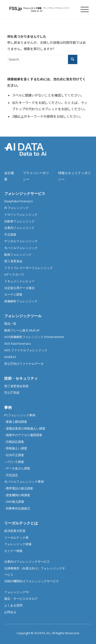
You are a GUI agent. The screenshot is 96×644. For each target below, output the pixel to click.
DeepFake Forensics (19, 201)
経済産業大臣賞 (15, 531)
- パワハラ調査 (14, 462)
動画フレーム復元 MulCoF (22, 330)
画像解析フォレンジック (21, 301)
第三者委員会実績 (16, 386)
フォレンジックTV (17, 592)
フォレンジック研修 (18, 544)
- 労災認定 (11, 475)
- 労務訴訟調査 (14, 442)
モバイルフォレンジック (21, 248)
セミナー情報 (13, 551)
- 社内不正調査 (14, 455)
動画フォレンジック (18, 255)
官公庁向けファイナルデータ (24, 364)
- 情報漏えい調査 (16, 448)
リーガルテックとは (21, 523)
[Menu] (82, 9)
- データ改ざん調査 (17, 468)
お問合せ (10, 612)
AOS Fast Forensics (18, 344)
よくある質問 (13, 605)
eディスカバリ (14, 274)
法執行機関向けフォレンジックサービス (32, 581)
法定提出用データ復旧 (19, 288)
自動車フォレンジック (19, 221)
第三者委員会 (13, 261)
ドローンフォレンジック (21, 214)
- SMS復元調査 (14, 502)
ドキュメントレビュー (19, 281)
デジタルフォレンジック (21, 241)
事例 (8, 407)
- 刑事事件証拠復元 (17, 508)
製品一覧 (10, 324)
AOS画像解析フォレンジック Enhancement (34, 337)
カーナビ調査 (13, 294)
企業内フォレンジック (19, 228)
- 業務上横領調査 (16, 422)
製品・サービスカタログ (21, 599)
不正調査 (10, 234)
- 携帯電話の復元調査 (19, 488)
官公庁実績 (12, 393)
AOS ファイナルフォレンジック (26, 350)
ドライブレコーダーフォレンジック (28, 268)
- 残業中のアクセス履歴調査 (23, 435)
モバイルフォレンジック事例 (24, 482)
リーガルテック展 (16, 537)
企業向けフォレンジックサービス (27, 561)
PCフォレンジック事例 (20, 415)
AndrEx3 (10, 357)
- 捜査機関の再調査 (17, 495)
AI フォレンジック (16, 208)
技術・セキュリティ (21, 378)
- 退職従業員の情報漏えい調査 (25, 428)
